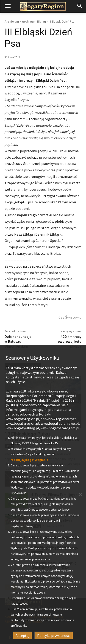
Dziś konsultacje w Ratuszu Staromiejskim (18, 342)
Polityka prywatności (54, 635)
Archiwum (12, 22)
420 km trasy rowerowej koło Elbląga (69, 342)
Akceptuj (22, 635)
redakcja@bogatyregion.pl (30, 460)
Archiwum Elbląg (34, 22)
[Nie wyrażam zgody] (80, 495)
